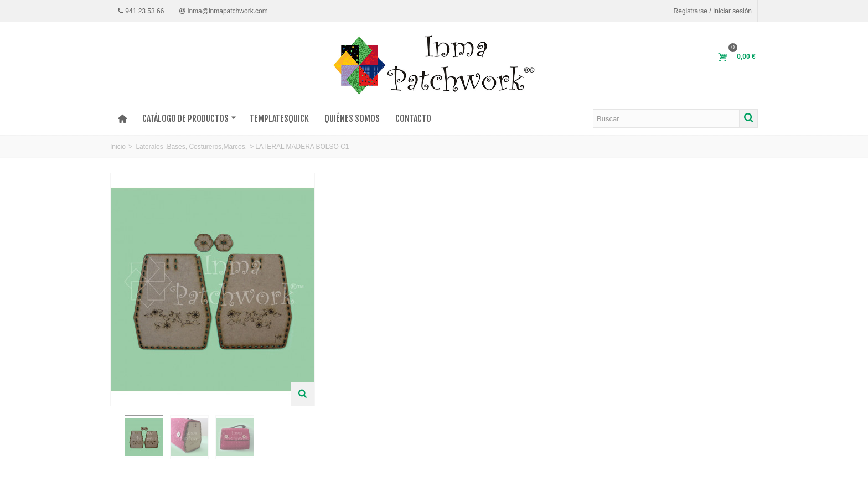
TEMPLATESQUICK (279, 118)
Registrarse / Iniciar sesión (713, 11)
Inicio (118, 147)
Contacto (413, 118)
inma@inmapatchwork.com (226, 11)
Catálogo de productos (189, 118)
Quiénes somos (352, 118)
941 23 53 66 (144, 11)
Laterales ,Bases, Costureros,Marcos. (191, 147)
